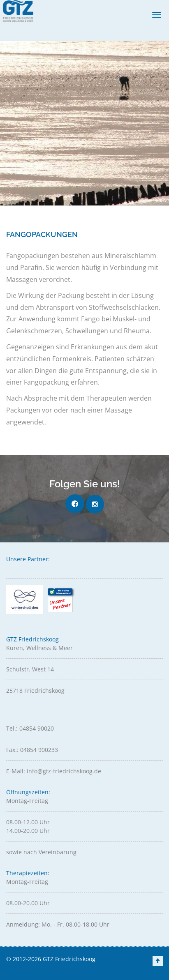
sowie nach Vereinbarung (41, 852)
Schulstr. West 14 (30, 669)
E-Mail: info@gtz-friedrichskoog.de (54, 771)
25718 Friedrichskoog (35, 691)
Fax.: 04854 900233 (32, 750)
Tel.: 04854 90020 (30, 728)
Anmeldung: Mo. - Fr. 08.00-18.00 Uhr (58, 924)
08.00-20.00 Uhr (28, 903)
